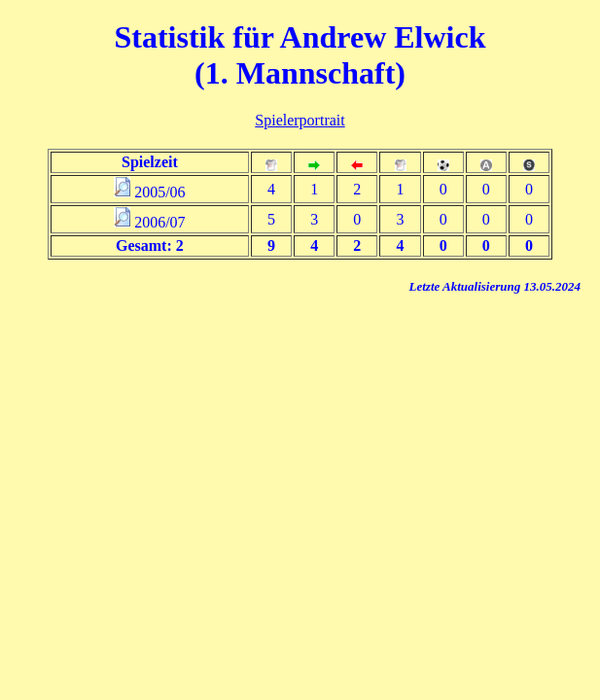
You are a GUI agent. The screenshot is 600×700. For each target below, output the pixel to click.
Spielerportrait (300, 120)
